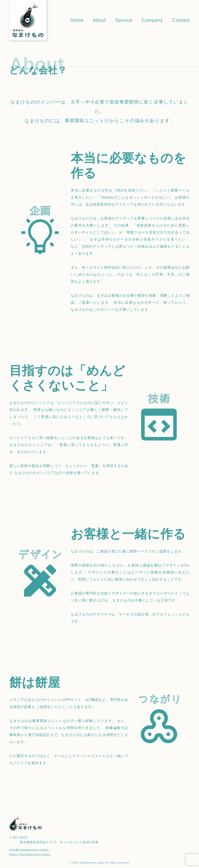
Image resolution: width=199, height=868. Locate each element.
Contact (181, 20)
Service (124, 20)
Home (77, 20)
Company (152, 20)
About (99, 20)
